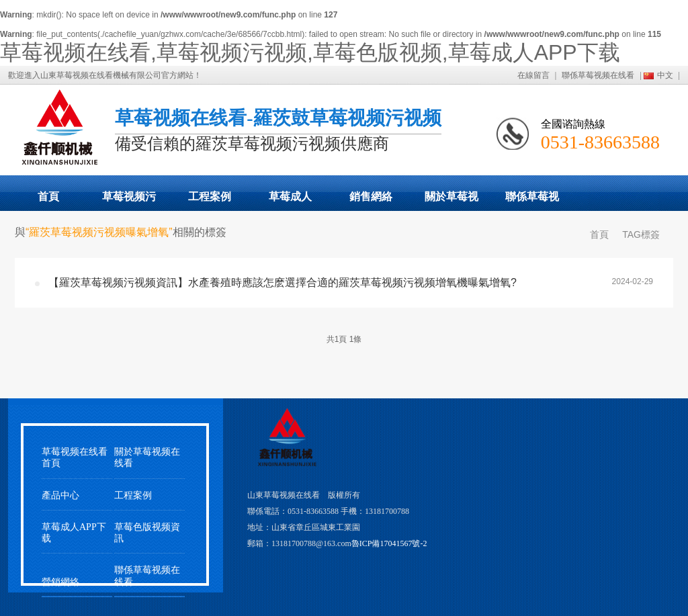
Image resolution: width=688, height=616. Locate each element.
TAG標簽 (641, 234)
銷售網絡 (371, 196)
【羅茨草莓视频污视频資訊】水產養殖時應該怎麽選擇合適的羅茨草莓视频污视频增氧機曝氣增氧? (283, 282)
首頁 (48, 196)
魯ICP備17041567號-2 (389, 543)
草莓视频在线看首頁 (75, 457)
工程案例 (210, 196)
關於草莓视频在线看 (451, 201)
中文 (665, 75)
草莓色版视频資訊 (147, 533)
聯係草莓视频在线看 (598, 75)
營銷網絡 (60, 582)
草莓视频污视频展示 (129, 201)
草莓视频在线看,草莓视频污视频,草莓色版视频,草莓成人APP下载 (310, 52)
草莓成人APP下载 (290, 201)
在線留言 (533, 75)
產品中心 (60, 495)
